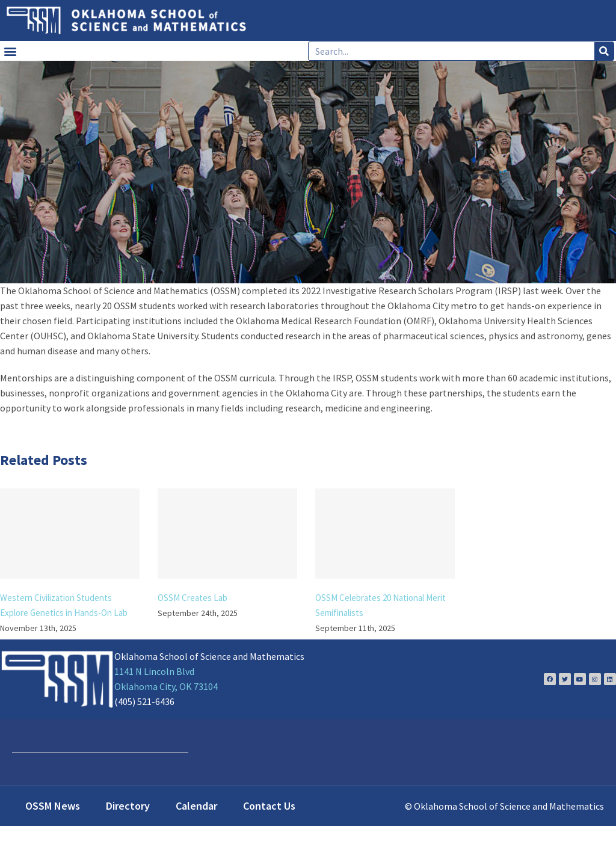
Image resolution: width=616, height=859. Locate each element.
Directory (128, 806)
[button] (10, 51)
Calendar (196, 806)
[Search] (604, 51)
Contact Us (269, 806)
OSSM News (53, 806)
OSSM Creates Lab (192, 598)
